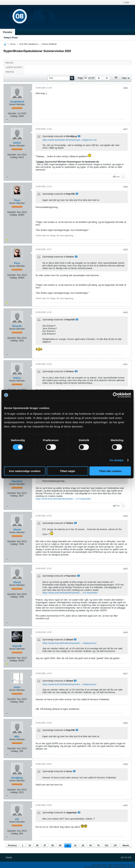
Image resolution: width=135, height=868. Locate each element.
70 (98, 845)
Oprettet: (12, 113)
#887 (125, 129)
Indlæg (9, 63)
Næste (126, 845)
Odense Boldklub (49, 44)
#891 (125, 364)
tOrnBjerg (17, 778)
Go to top (126, 858)
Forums (8, 32)
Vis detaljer (117, 460)
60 (68, 845)
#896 (125, 633)
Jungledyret (17, 102)
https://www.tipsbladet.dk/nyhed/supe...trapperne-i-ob (69, 140)
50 (37, 845)
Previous (12, 845)
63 (91, 845)
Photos (10, 72)
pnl (17, 819)
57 (45, 845)
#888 (125, 187)
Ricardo (17, 326)
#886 (125, 88)
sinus (17, 687)
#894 (125, 516)
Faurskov (17, 481)
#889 (125, 250)
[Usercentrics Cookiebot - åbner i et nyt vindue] (115, 395)
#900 (125, 805)
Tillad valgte (67, 471)
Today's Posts (11, 38)
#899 (125, 764)
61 (75, 845)
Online (17, 143)
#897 (125, 674)
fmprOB (17, 646)
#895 (125, 569)
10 (30, 845)
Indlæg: (14, 116)
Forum (13, 44)
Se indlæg (79, 136)
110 (106, 845)
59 (60, 845)
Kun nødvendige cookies (25, 471)
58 (53, 845)
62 (83, 845)
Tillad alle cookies (110, 471)
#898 (125, 723)
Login (126, 2)
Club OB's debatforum (29, 44)
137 (115, 845)
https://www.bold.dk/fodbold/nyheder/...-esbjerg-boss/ (69, 643)
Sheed (17, 530)
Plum (17, 200)
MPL (17, 737)
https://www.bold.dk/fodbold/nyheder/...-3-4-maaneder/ (63, 499)
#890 (125, 313)
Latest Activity (14, 67)
